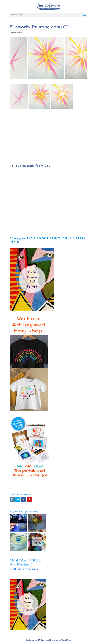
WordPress (66, 640)
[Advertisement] (48, 135)
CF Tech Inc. (43, 640)
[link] (25, 569)
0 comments (16, 32)
